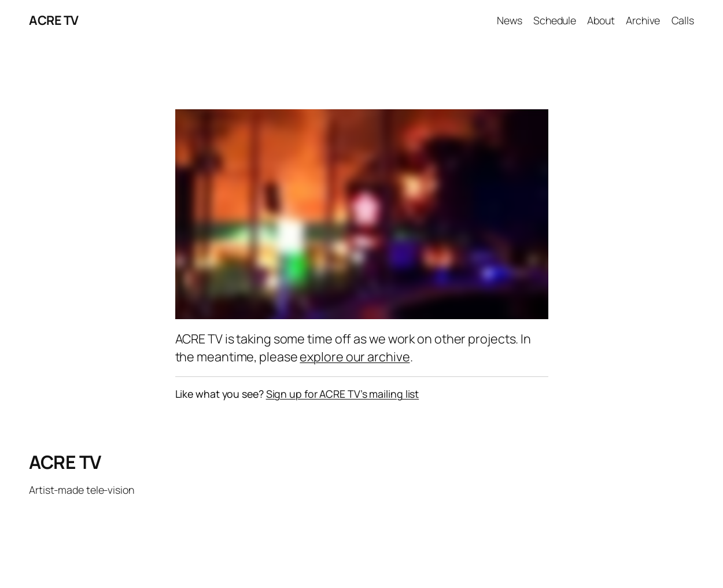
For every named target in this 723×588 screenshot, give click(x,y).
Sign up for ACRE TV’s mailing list (343, 394)
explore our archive (355, 356)
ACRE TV (54, 20)
